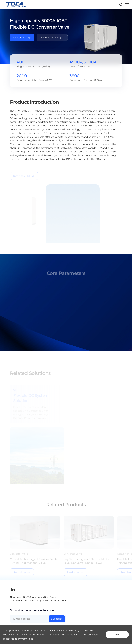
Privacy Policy (26, 639)
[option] (66, 309)
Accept (117, 635)
